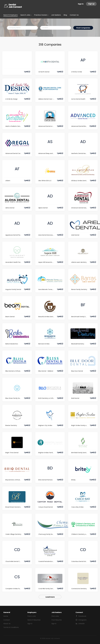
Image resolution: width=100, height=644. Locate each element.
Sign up (91, 4)
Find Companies (83, 28)
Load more (50, 597)
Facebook (82, 616)
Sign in (81, 4)
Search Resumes (34, 620)
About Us (7, 624)
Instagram (82, 620)
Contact (7, 620)
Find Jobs (55, 616)
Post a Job (32, 616)
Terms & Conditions (11, 627)
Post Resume (57, 620)
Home (6, 616)
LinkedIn (81, 624)
